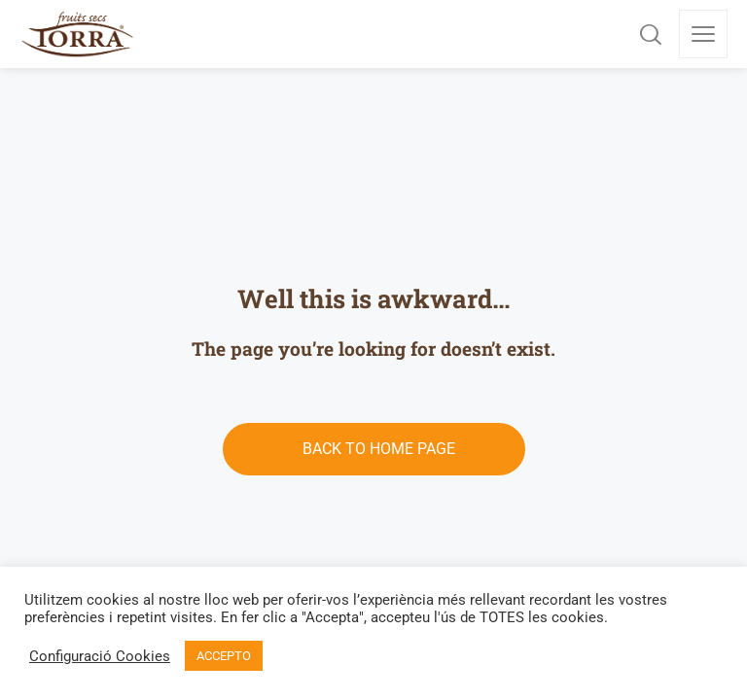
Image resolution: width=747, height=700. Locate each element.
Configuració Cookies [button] (100, 656)
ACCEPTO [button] (224, 656)
